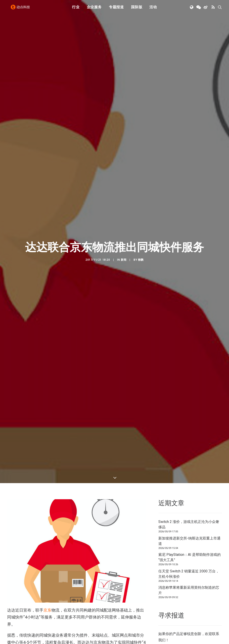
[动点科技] (21, 10)
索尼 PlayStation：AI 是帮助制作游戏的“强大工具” (190, 498)
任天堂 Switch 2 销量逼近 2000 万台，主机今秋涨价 (189, 515)
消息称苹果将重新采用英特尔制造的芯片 (189, 531)
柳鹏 (141, 230)
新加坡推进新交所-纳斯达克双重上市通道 (189, 482)
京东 (47, 551)
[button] (192, 10)
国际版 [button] (137, 10)
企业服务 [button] (94, 10)
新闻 (124, 230)
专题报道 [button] (116, 10)
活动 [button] (153, 10)
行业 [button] (76, 10)
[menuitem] (76, 10)
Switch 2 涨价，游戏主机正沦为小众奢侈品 (189, 465)
